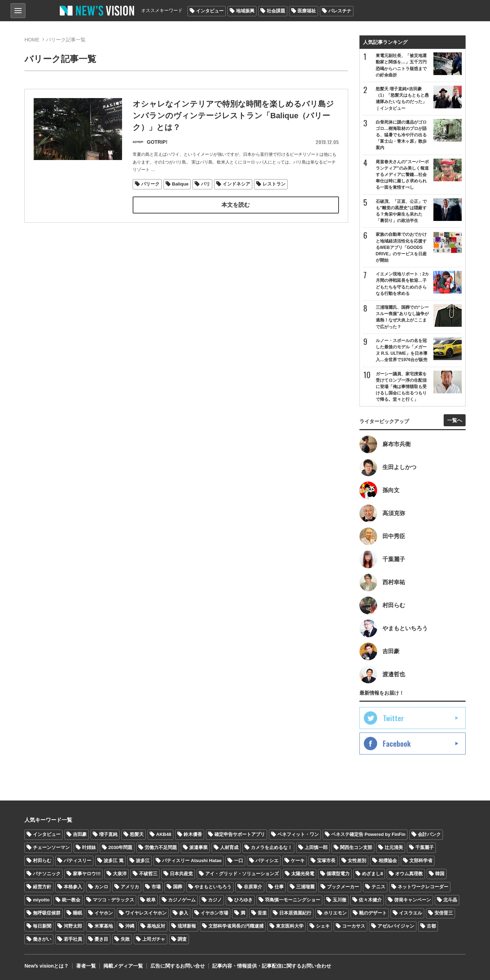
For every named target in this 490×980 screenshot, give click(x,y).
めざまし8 (372, 874)
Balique (180, 184)
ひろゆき (243, 900)
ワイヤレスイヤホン (146, 913)
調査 (182, 939)
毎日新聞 (42, 926)
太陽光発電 (303, 874)
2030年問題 (120, 847)
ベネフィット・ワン (298, 834)
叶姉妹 (89, 847)
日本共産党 (181, 874)
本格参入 (73, 887)
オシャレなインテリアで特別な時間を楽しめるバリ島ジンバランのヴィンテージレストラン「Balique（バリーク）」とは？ (233, 116)
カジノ (215, 900)
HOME (32, 40)
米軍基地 (104, 926)
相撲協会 (388, 861)
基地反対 (156, 926)
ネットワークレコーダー (423, 887)
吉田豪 (80, 834)
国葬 (178, 887)
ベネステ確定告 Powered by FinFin (368, 834)
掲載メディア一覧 (123, 966)
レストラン (274, 184)
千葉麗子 (425, 847)
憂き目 (101, 939)
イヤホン (104, 913)
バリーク (150, 184)
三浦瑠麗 (305, 887)
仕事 (279, 887)
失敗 (125, 939)
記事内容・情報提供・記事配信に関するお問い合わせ (272, 966)
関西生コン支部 (356, 847)
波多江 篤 (114, 861)
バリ (206, 184)
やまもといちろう (213, 887)
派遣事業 (198, 847)
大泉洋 (120, 874)
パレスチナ (340, 11)
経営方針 (42, 887)
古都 (431, 926)
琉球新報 (187, 926)
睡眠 (77, 913)
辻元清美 (394, 847)
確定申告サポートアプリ (240, 834)
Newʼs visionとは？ (47, 966)
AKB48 (164, 834)
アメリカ (130, 887)
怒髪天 (137, 834)
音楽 (262, 913)
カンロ (101, 887)
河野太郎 (73, 926)
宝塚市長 (326, 861)
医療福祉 (307, 11)
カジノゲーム (182, 900)
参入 (184, 913)
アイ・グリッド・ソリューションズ (242, 874)
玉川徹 (339, 900)
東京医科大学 (290, 926)
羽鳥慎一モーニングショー (293, 900)
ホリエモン (335, 913)
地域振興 (245, 11)
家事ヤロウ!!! (87, 874)
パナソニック (47, 874)
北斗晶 (450, 900)
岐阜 (151, 900)
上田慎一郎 (316, 847)
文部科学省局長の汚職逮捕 (236, 926)
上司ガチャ (154, 939)
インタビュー (210, 11)
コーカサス (354, 926)
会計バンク (429, 834)
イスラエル (411, 913)
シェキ (323, 926)
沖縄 (130, 926)
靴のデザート (373, 913)
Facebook (397, 743)
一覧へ (455, 420)
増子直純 (108, 834)
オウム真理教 (409, 874)
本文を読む (236, 205)
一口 (238, 861)
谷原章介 (253, 887)
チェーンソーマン (51, 847)
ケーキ (298, 861)
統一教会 (71, 900)
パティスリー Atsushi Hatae (192, 861)
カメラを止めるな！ (272, 847)
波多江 (143, 861)
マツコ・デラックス (113, 900)
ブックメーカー (343, 887)
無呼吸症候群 (47, 913)
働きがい (42, 939)
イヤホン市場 (214, 913)
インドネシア (236, 184)
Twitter (393, 718)
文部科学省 (421, 861)
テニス (378, 887)
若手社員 (73, 939)
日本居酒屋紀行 (295, 913)
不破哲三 (148, 874)
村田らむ (42, 861)
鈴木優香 (193, 834)
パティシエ (267, 861)
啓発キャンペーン (413, 900)
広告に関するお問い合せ (178, 966)
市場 (156, 887)
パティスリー (77, 861)
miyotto (41, 900)
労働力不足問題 (161, 847)
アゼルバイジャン (396, 926)
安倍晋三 (444, 913)
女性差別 (357, 861)
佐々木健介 (370, 900)
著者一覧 (86, 966)
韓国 (440, 874)
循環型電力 (338, 874)
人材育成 (229, 847)
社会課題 (276, 11)
